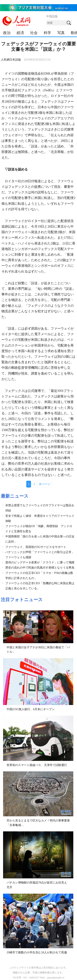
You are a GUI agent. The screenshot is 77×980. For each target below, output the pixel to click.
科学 (47, 33)
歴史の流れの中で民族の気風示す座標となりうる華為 (40, 568)
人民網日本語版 (11, 60)
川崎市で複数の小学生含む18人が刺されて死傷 (37, 952)
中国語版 (52, 16)
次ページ (45, 484)
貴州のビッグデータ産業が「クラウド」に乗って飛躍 (40, 562)
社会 (34, 33)
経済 (20, 33)
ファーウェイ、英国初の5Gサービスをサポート (36, 547)
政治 (7, 33)
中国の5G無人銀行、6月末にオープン (31, 709)
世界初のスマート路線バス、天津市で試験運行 (37, 765)
